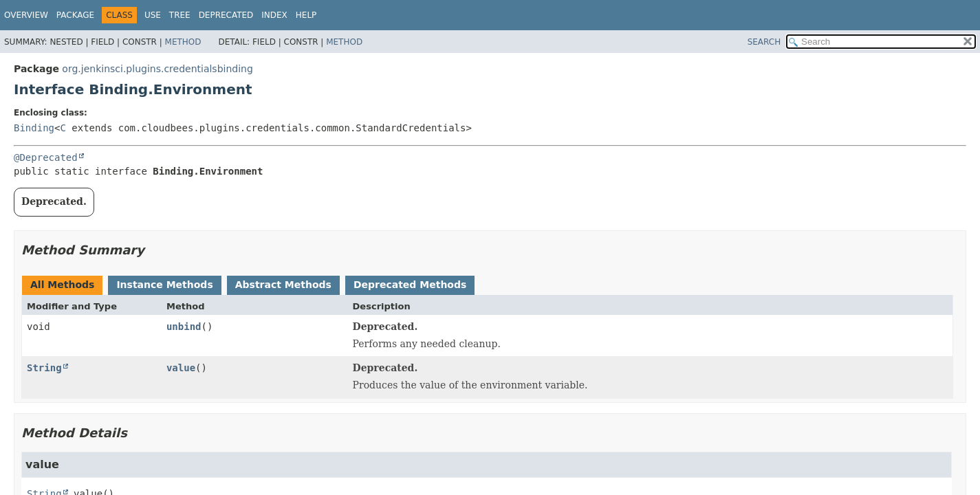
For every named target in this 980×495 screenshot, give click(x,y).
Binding (34, 128)
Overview (26, 15)
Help (306, 15)
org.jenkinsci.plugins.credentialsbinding (157, 69)
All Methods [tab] (62, 285)
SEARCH (764, 42)
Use (153, 15)
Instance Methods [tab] (164, 285)
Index (274, 15)
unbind (184, 327)
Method (183, 42)
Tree (180, 15)
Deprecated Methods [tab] (410, 285)
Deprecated (226, 15)
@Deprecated (46, 157)
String (44, 368)
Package (75, 15)
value (181, 368)
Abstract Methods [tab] (283, 285)
